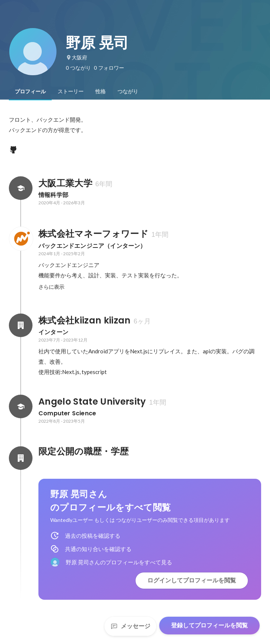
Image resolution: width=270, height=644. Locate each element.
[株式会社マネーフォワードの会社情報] (21, 239)
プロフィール (30, 91)
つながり (128, 91)
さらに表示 (51, 287)
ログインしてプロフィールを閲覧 (192, 580)
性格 (100, 91)
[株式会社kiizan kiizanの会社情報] (21, 325)
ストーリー (71, 91)
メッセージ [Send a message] (130, 626)
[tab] (30, 91)
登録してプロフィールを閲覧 (209, 625)
